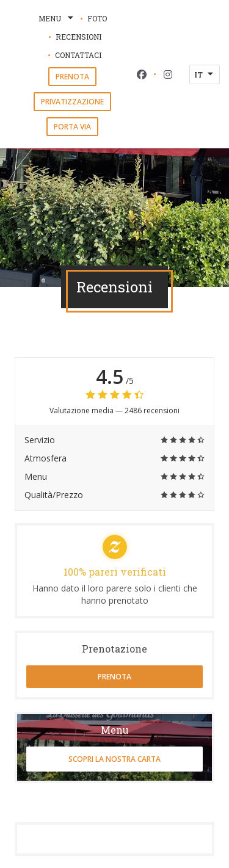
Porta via (72, 127)
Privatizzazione (72, 102)
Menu (57, 18)
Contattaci (78, 55)
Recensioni (78, 37)
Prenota (72, 77)
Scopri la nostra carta (114, 759)
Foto (97, 18)
